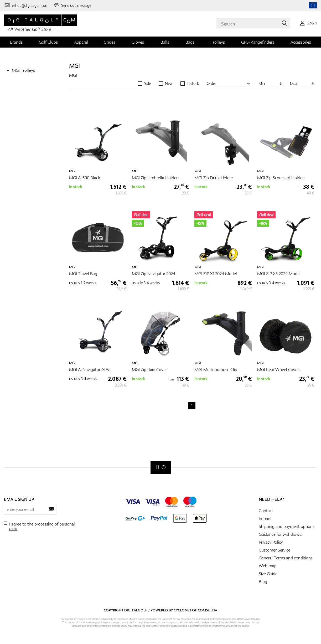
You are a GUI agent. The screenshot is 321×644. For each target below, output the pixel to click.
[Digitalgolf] (161, 467)
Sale (147, 84)
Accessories (301, 42)
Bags (190, 42)
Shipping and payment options (287, 526)
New (169, 84)
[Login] (308, 23)
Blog (263, 581)
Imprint (265, 518)
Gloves (138, 42)
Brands (16, 42)
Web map (268, 566)
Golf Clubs (48, 42)
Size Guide (268, 574)
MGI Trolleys (23, 70)
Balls (165, 42)
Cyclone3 (182, 610)
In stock (193, 84)
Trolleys (218, 42)
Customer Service (275, 550)
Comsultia (208, 610)
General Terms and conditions (286, 558)
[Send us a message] (73, 5)
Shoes (110, 42)
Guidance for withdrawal (281, 534)
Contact (266, 511)
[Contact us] (26, 5)
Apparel (81, 42)
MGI (74, 66)
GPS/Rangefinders (258, 42)
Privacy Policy (271, 542)
